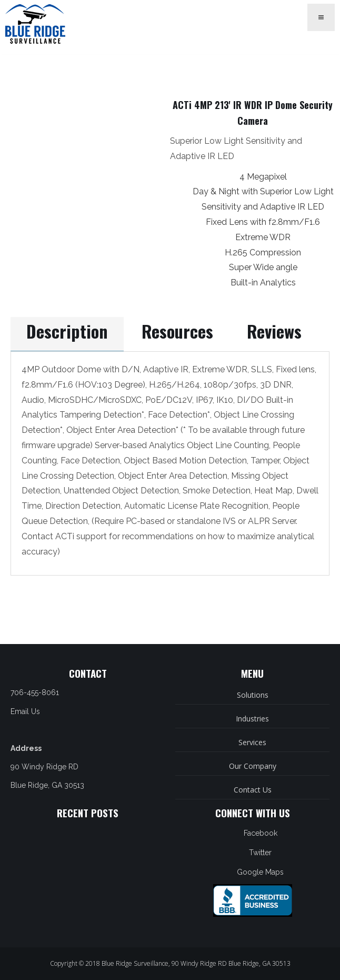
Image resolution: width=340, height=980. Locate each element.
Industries (252, 719)
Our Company (253, 766)
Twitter (260, 853)
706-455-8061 (35, 692)
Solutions (253, 695)
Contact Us (253, 790)
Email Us (25, 711)
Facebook (261, 833)
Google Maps (260, 872)
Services (252, 742)
